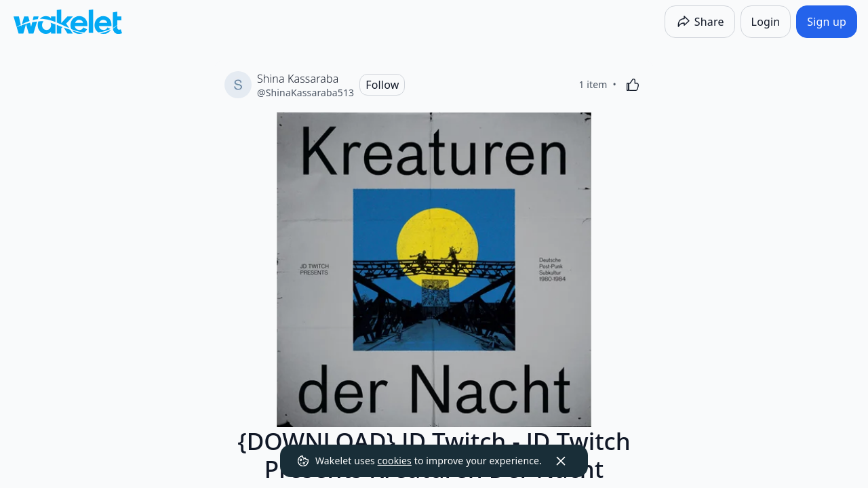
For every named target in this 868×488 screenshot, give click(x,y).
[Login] (766, 22)
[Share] (700, 22)
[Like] (633, 85)
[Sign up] (827, 22)
